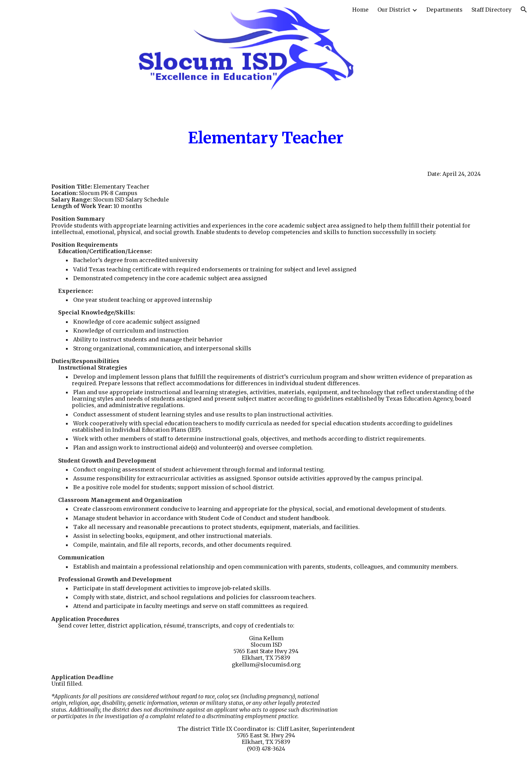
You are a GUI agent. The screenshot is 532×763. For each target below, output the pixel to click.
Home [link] (360, 10)
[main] (266, 138)
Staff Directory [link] (491, 10)
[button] (524, 10)
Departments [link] (444, 10)
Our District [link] (394, 10)
